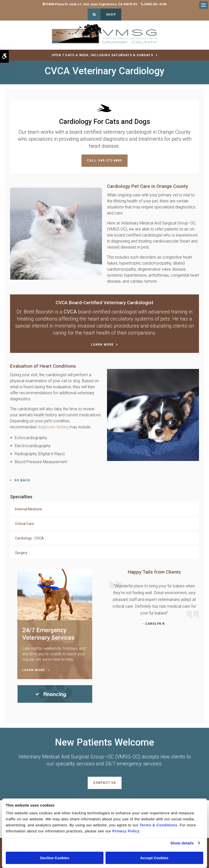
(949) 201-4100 (155, 4)
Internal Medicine (29, 509)
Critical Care (25, 524)
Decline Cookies (55, 858)
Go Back (22, 480)
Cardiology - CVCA (29, 538)
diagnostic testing (53, 427)
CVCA (70, 312)
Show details (182, 843)
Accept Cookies (154, 858)
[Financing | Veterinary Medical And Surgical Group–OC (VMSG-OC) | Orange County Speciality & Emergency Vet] (55, 694)
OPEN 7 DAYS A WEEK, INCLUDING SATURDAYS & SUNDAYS (102, 55)
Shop (111, 15)
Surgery (21, 553)
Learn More (102, 345)
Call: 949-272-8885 (104, 161)
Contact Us (105, 783)
